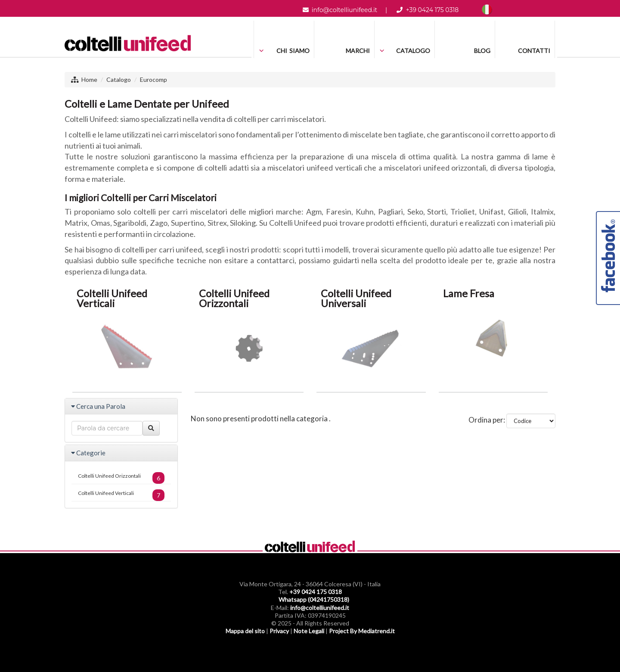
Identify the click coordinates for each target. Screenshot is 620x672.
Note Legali (309, 631)
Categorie (91, 453)
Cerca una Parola (101, 406)
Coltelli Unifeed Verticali (121, 495)
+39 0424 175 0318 (432, 10)
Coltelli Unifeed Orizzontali (121, 478)
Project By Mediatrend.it (362, 631)
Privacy (279, 631)
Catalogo (119, 79)
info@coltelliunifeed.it (344, 10)
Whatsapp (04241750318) (314, 599)
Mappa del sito (245, 631)
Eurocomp (153, 79)
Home (89, 79)
